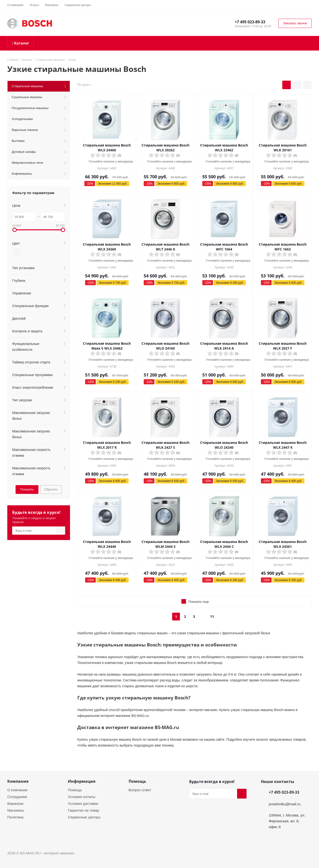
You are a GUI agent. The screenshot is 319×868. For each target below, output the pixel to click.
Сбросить (51, 489)
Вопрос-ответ (140, 790)
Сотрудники (17, 797)
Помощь (75, 790)
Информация (82, 781)
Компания (18, 781)
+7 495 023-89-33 (250, 22)
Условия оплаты (82, 797)
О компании (17, 790)
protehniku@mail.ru (284, 804)
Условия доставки (83, 803)
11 (212, 616)
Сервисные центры (84, 817)
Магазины (16, 810)
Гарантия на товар (83, 810)
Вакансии (15, 803)
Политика (15, 817)
